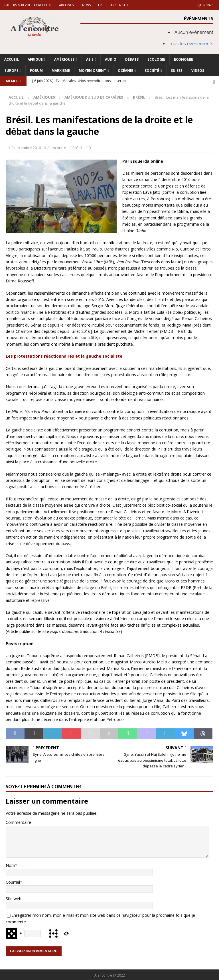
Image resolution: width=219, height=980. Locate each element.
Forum (36, 71)
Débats (132, 59)
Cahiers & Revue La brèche (26, 5)
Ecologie (156, 59)
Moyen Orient (92, 71)
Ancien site (119, 5)
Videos (198, 71)
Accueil (12, 59)
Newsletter (92, 5)
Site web (14, 898)
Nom (10, 864)
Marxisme (61, 71)
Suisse (177, 71)
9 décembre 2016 (26, 147)
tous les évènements (191, 44)
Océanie (125, 71)
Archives (66, 5)
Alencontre (57, 147)
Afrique (35, 59)
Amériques (64, 59)
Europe (12, 71)
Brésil (77, 147)
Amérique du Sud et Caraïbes (94, 96)
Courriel (13, 881)
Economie (183, 59)
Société (152, 71)
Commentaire (18, 822)
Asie (90, 59)
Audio (111, 59)
